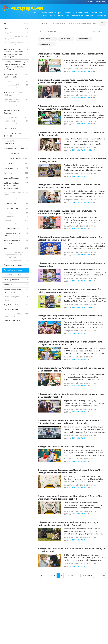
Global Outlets (82, 13)
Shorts (60, 15)
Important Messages (74, 15)
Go (104, 575)
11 (76, 575)
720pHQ (84, 71)
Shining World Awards (71, 69)
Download (90, 15)
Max (35, 13)
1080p (90, 71)
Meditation (69, 13)
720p (78, 71)
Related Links (96, 13)
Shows (52, 15)
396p (74, 71)
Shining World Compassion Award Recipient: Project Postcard (66, 447)
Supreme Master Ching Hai (51, 13)
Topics (44, 15)
